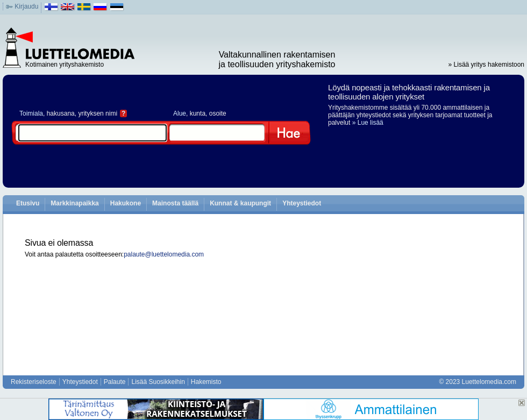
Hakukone (126, 203)
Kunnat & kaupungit (240, 203)
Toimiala (31, 113)
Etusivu (28, 203)
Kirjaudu (26, 6)
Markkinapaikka (74, 203)
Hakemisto (206, 382)
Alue (180, 113)
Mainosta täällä (175, 203)
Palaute (115, 382)
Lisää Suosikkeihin (158, 382)
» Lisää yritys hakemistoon (486, 65)
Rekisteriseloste (34, 382)
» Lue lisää (368, 123)
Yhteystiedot (302, 203)
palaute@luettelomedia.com (164, 254)
